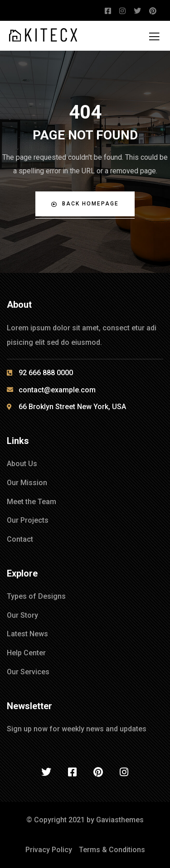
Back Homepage (85, 204)
